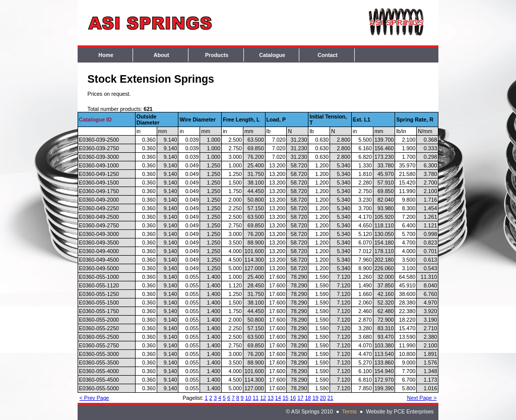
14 (278, 398)
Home (106, 55)
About (162, 55)
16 (293, 398)
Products (217, 55)
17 (300, 398)
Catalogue (272, 55)
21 (331, 398)
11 (255, 398)
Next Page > (422, 398)
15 (286, 398)
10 (248, 398)
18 (308, 398)
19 (315, 398)
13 (271, 398)
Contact (328, 55)
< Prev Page (94, 398)
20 (323, 398)
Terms (349, 411)
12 (263, 398)
